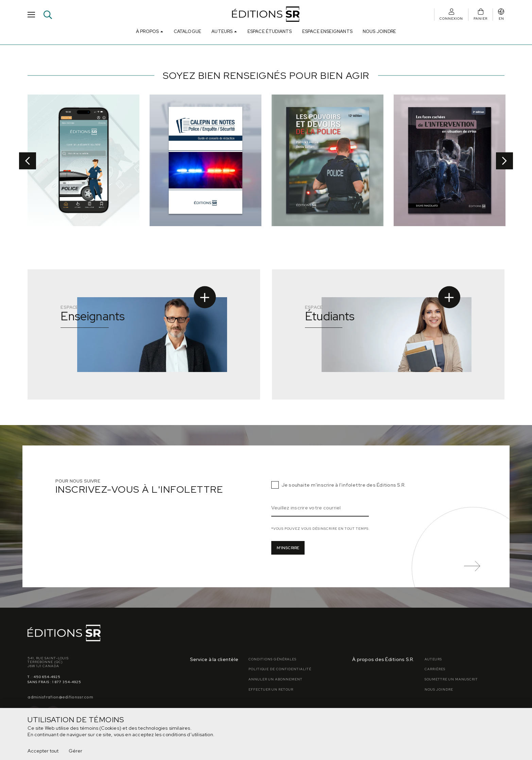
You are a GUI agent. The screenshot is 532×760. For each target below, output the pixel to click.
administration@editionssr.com (60, 697)
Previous (28, 161)
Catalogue (188, 31)
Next (504, 161)
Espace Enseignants (327, 31)
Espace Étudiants (270, 31)
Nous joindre (379, 31)
